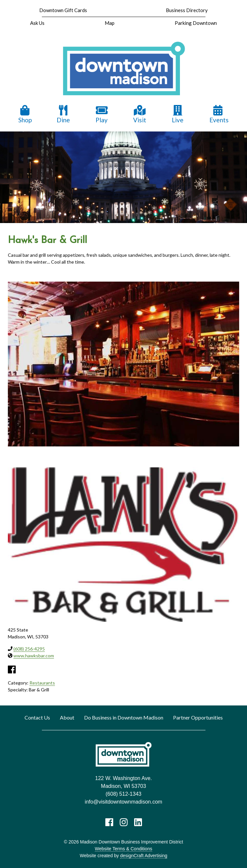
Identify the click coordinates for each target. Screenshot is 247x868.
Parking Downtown (196, 23)
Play (102, 114)
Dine (63, 114)
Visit (140, 114)
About (67, 717)
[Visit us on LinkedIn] (138, 822)
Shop (25, 114)
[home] (124, 69)
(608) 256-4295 (29, 649)
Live (178, 114)
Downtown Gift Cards (63, 10)
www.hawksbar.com (34, 656)
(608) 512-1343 (123, 794)
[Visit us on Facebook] (109, 822)
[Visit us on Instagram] (124, 822)
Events (219, 114)
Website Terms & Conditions (123, 849)
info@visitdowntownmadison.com (123, 802)
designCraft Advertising (144, 856)
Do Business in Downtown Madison (124, 717)
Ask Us (37, 23)
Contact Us (37, 717)
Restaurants (42, 683)
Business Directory (187, 10)
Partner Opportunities (198, 717)
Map (110, 23)
